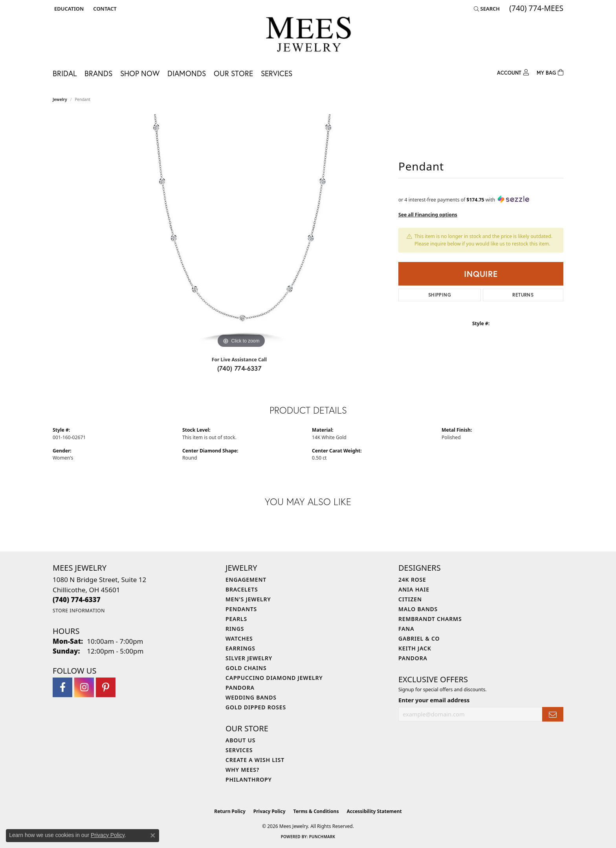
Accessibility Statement (374, 811)
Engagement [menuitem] (246, 580)
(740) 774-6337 (239, 368)
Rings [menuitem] (235, 629)
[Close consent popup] (153, 835)
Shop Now (140, 73)
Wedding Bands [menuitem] (251, 697)
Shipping (440, 295)
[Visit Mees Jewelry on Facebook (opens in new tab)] (62, 687)
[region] (241, 232)
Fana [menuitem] (406, 629)
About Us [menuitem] (240, 740)
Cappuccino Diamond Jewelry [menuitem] (274, 678)
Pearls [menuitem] (236, 619)
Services (277, 73)
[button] (68, 9)
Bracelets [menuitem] (242, 589)
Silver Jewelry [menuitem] (249, 658)
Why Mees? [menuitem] (242, 770)
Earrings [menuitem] (240, 648)
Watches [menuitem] (239, 638)
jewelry (60, 99)
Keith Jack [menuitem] (415, 648)
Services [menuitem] (239, 750)
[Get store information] (79, 611)
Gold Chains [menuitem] (246, 668)
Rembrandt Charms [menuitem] (430, 619)
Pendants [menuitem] (241, 609)
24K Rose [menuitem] (412, 580)
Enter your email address (434, 700)
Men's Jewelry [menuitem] (248, 599)
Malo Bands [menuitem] (418, 609)
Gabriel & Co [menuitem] (419, 638)
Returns (523, 295)
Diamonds (187, 73)
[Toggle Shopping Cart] (550, 72)
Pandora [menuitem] (240, 688)
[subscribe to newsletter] (553, 714)
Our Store (233, 73)
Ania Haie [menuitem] (414, 589)
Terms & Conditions (316, 811)
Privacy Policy (269, 811)
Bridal (65, 73)
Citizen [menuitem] (410, 599)
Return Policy (230, 811)
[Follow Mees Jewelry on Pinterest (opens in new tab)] (106, 687)
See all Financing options (428, 215)
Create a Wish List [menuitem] (255, 760)
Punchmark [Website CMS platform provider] (322, 837)
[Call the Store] (77, 600)
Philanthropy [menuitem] (249, 779)
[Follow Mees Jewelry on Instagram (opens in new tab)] (84, 687)
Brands (98, 73)
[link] (104, 9)
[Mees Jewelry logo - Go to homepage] (308, 36)
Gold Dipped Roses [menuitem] (256, 707)
